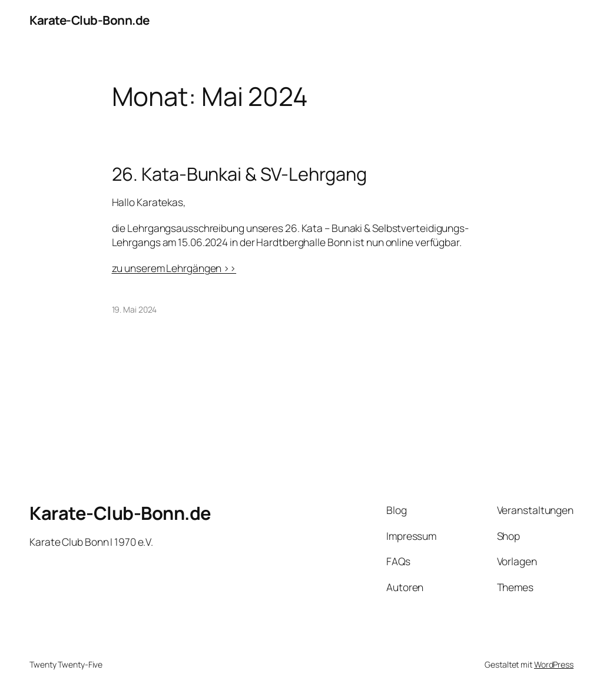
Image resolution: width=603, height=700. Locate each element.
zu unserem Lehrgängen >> (174, 268)
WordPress (554, 664)
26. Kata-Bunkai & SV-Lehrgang (239, 174)
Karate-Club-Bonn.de (90, 20)
